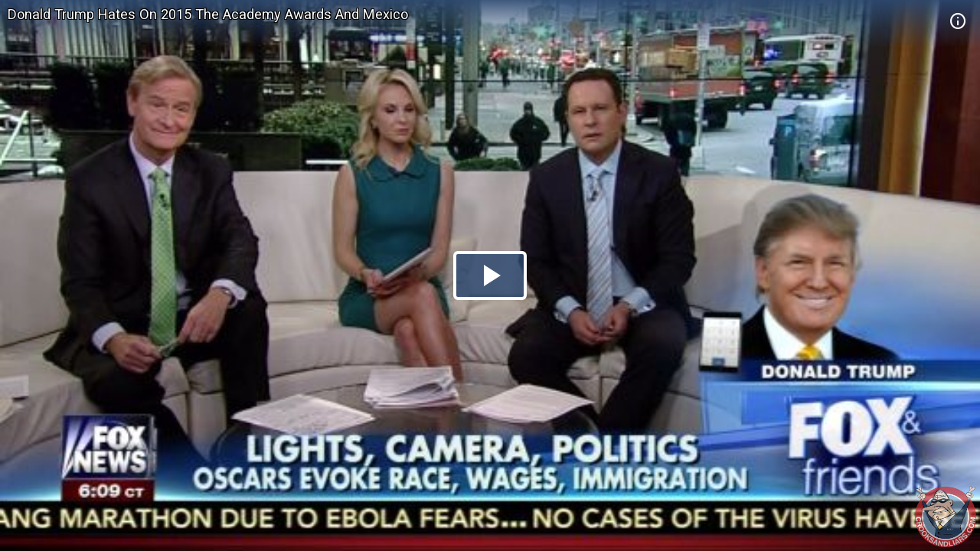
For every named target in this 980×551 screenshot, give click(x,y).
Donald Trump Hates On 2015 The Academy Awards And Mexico (208, 14)
